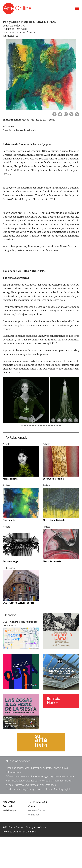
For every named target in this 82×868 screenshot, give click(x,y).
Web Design (9, 810)
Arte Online (9, 802)
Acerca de (8, 806)
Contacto (33, 806)
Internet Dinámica (26, 832)
